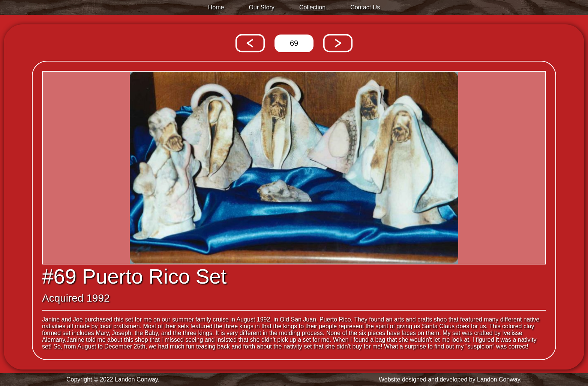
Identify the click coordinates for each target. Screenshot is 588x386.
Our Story (261, 7)
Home (216, 7)
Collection (312, 7)
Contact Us (365, 7)
